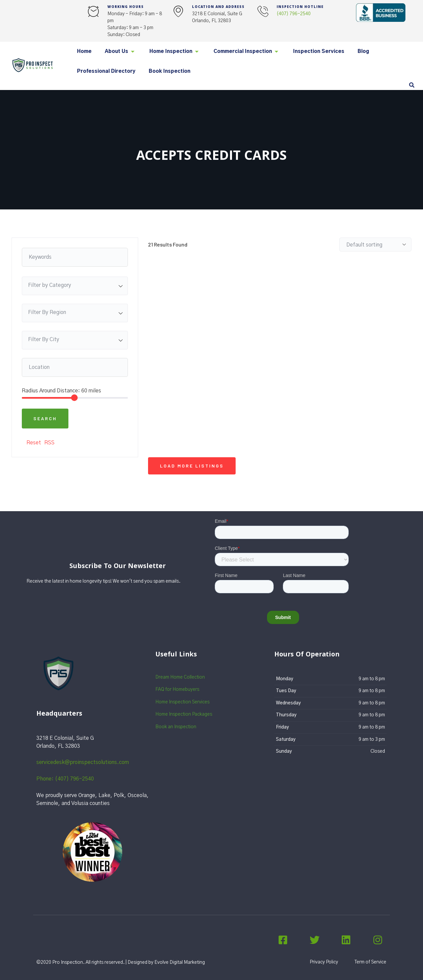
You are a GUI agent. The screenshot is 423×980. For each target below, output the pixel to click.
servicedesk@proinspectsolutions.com (83, 762)
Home (84, 51)
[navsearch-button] (412, 86)
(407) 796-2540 (294, 14)
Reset (34, 443)
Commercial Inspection (247, 51)
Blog (363, 51)
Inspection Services (319, 51)
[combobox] (75, 286)
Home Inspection (175, 51)
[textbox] (75, 285)
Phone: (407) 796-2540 (65, 779)
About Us (120, 51)
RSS (49, 443)
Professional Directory (106, 71)
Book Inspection (170, 71)
